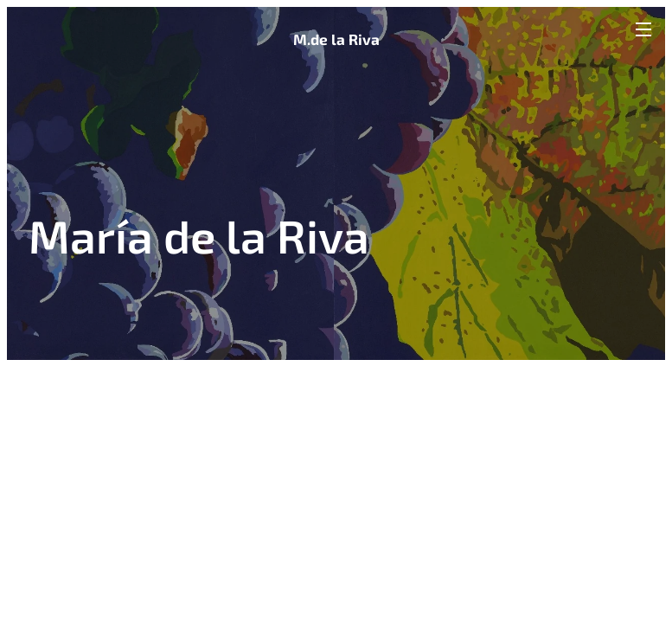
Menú (643, 29)
